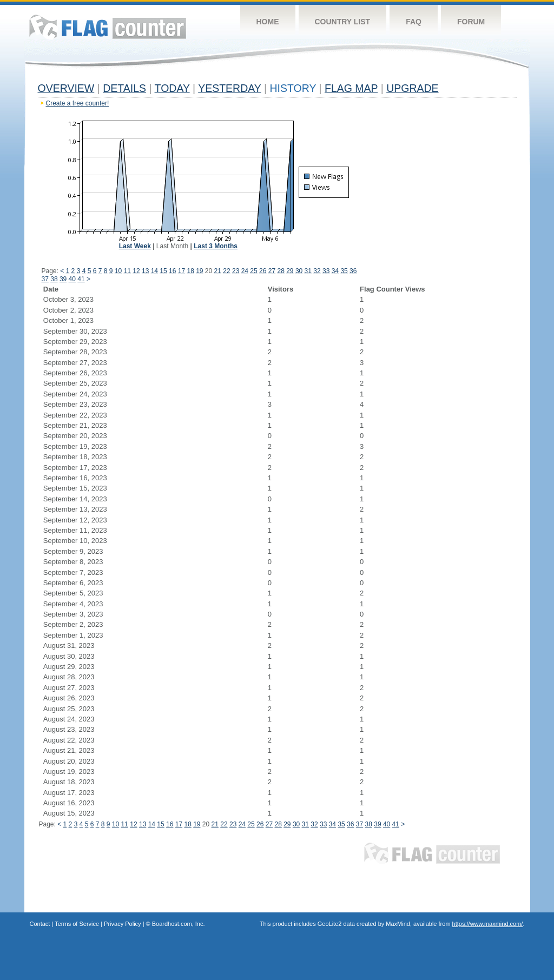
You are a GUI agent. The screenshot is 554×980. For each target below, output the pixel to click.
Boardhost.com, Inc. (179, 924)
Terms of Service (77, 924)
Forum (471, 22)
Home (268, 22)
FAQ (414, 22)
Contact (40, 924)
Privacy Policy (122, 924)
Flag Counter (108, 27)
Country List (343, 22)
